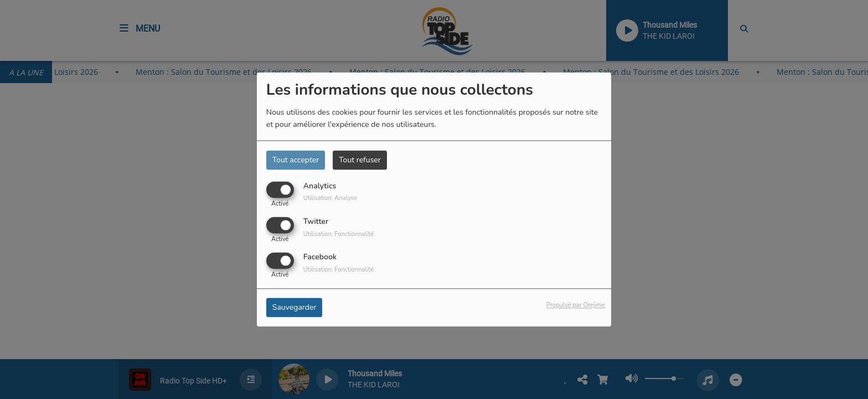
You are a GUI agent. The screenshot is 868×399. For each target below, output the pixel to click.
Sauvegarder (294, 308)
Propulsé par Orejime (576, 306)
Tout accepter (296, 160)
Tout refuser (360, 160)
